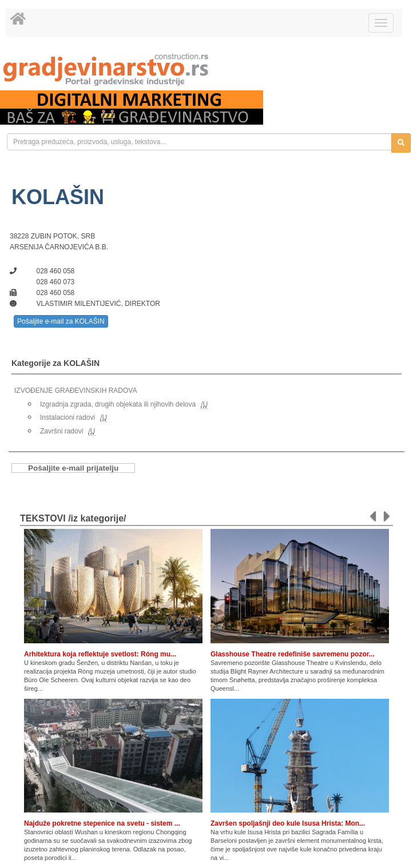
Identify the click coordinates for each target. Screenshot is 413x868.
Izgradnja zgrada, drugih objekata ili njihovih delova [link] (118, 404)
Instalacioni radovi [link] (67, 417)
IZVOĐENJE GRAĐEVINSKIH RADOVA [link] (76, 391)
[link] (206, 69)
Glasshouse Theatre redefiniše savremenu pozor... (293, 654)
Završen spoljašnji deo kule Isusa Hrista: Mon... (288, 823)
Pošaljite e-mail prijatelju (73, 468)
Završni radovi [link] (61, 431)
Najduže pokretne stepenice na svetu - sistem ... (102, 823)
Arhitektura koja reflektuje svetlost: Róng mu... (100, 654)
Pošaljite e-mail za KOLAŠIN (61, 321)
